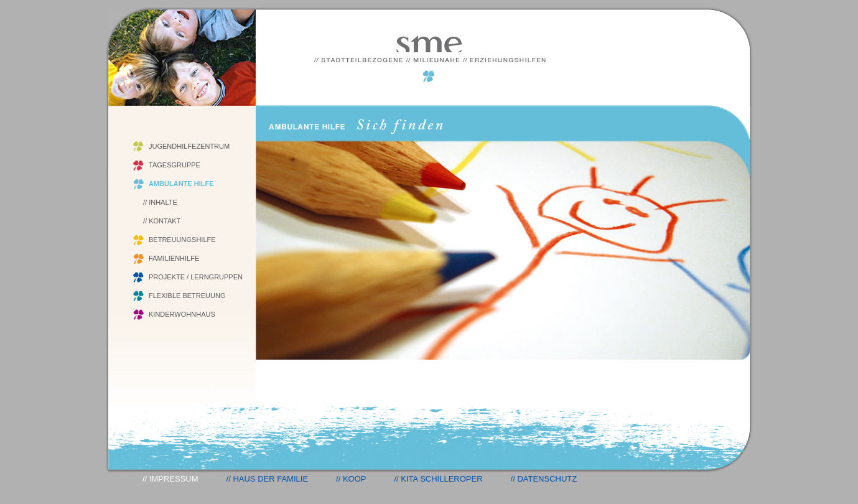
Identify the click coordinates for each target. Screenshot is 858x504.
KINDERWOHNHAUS (182, 314)
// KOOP (351, 479)
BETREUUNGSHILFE (182, 240)
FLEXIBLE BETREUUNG (187, 296)
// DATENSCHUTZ (544, 479)
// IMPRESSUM (170, 479)
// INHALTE (160, 202)
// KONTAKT (162, 221)
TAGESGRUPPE (175, 165)
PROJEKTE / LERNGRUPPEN (196, 277)
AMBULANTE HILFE (181, 184)
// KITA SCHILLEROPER (438, 479)
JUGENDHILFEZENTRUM (189, 146)
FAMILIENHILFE (174, 258)
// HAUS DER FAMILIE (267, 479)
